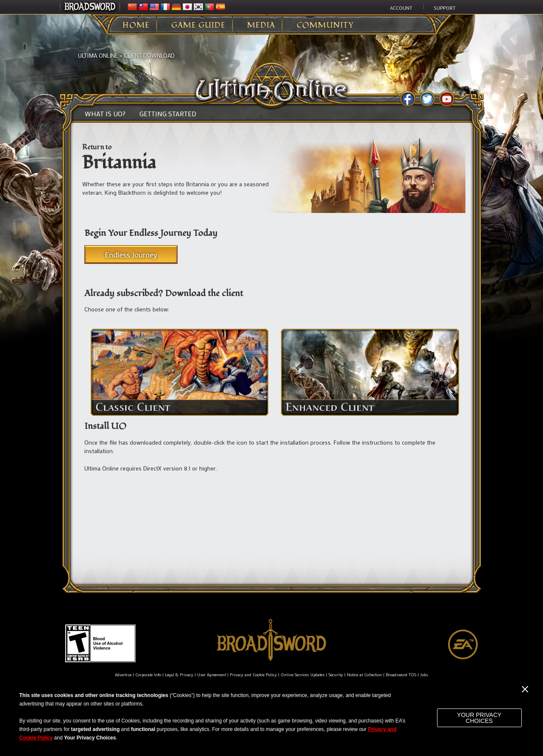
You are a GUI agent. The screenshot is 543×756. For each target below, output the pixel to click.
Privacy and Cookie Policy (253, 675)
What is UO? (105, 114)
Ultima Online (98, 55)
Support (445, 8)
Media (261, 25)
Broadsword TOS (401, 675)
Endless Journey (131, 255)
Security (336, 675)
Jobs (424, 675)
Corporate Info (148, 675)
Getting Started (168, 114)
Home (136, 25)
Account (401, 8)
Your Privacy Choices (479, 718)
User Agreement (212, 675)
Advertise (123, 675)
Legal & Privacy (179, 675)
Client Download (149, 55)
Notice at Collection (364, 675)
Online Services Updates (303, 675)
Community (325, 25)
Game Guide (198, 25)
